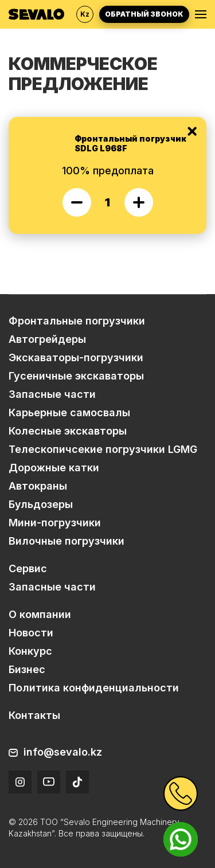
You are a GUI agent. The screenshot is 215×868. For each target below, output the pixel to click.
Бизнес (27, 669)
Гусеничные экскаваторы (76, 376)
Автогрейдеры (47, 339)
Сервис (28, 568)
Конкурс (30, 651)
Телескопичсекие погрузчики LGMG (103, 449)
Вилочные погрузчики (67, 541)
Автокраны (38, 486)
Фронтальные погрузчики (77, 321)
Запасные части (52, 394)
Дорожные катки (54, 468)
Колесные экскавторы (68, 431)
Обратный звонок (144, 14)
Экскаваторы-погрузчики (76, 357)
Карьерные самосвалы (69, 413)
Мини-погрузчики (55, 523)
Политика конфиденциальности (94, 688)
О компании (40, 614)
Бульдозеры (41, 504)
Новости (31, 633)
